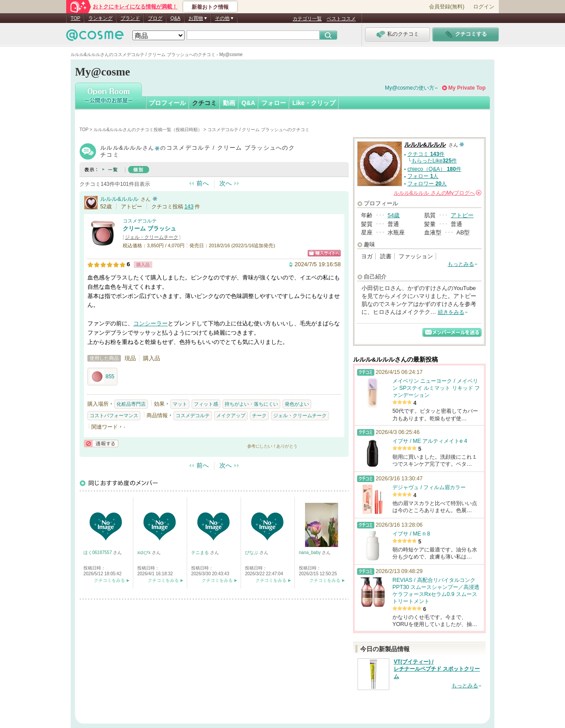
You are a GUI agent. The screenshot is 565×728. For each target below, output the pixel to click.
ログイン (484, 7)
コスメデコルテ (140, 221)
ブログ (155, 18)
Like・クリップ (314, 103)
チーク (259, 415)
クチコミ (204, 103)
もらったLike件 (434, 161)
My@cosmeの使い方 (410, 88)
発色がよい (297, 404)
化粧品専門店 (131, 404)
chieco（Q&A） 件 (434, 169)
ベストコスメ (341, 19)
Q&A (175, 18)
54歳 (394, 215)
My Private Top (467, 88)
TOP (75, 18)
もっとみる (461, 264)
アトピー (462, 215)
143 (189, 207)
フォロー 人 (423, 176)
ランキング (100, 18)
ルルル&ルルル (119, 199)
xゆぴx (145, 553)
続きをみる (451, 312)
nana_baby (310, 553)
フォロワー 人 (427, 184)
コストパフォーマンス (114, 415)
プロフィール (167, 103)
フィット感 (206, 404)
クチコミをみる (109, 580)
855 (102, 377)
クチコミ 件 (426, 154)
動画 (229, 103)
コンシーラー (151, 323)
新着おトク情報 (210, 7)
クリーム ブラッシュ (149, 228)
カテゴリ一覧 (307, 19)
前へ (203, 183)
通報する (101, 443)
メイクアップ (231, 415)
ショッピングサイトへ (324, 253)
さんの (438, 193)
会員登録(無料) (447, 7)
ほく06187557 (98, 553)
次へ (226, 183)
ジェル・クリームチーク (152, 237)
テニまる (201, 553)
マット (180, 404)
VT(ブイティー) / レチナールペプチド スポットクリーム (437, 669)
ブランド (130, 18)
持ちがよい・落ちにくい (251, 404)
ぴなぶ (252, 553)
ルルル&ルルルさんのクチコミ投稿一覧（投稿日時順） (148, 130)
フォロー (274, 103)
